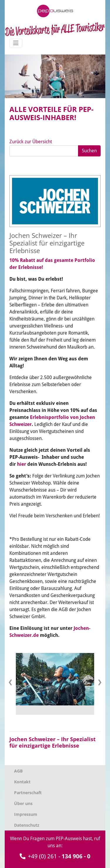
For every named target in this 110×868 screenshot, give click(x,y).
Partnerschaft (28, 793)
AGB (18, 771)
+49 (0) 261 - (55, 856)
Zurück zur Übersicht (31, 142)
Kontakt (22, 782)
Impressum (26, 814)
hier (22, 464)
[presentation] (10, 682)
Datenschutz (27, 825)
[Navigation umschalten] (16, 43)
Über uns (23, 803)
